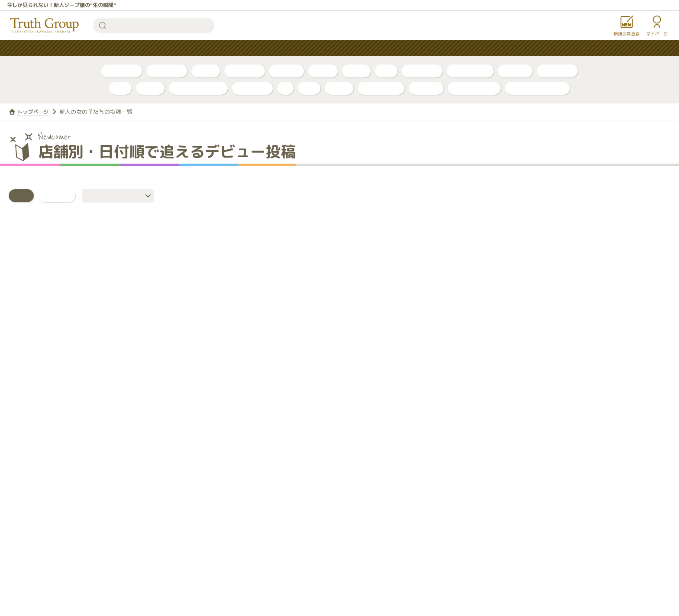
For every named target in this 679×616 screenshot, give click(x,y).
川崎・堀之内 (470, 71)
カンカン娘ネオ (474, 88)
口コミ (356, 71)
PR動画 (323, 71)
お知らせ (402, 48)
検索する (103, 26)
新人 (386, 71)
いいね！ (57, 195)
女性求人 (444, 48)
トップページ (34, 112)
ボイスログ (245, 71)
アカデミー (252, 88)
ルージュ (426, 88)
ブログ (206, 71)
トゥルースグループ (45, 26)
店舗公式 (515, 71)
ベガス (150, 88)
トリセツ (287, 71)
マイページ (657, 34)
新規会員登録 (627, 34)
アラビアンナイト (198, 88)
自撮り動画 (167, 71)
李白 (120, 88)
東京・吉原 (557, 71)
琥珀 (309, 88)
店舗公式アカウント (537, 88)
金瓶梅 (339, 88)
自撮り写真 (122, 71)
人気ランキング (244, 48)
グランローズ (381, 88)
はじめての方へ (304, 48)
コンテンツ (358, 48)
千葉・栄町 (422, 71)
